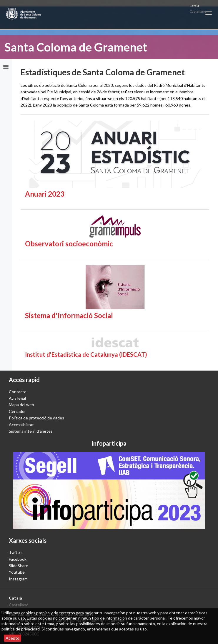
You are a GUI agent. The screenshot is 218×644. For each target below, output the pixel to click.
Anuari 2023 (45, 194)
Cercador (17, 411)
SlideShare (19, 566)
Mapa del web (21, 405)
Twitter (16, 552)
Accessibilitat (21, 425)
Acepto (13, 638)
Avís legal (17, 398)
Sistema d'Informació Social (69, 315)
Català (194, 6)
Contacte (18, 392)
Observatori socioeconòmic (69, 244)
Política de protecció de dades (36, 418)
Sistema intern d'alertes (31, 431)
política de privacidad (21, 629)
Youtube (17, 572)
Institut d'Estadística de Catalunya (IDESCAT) (86, 354)
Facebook (18, 559)
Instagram (18, 579)
